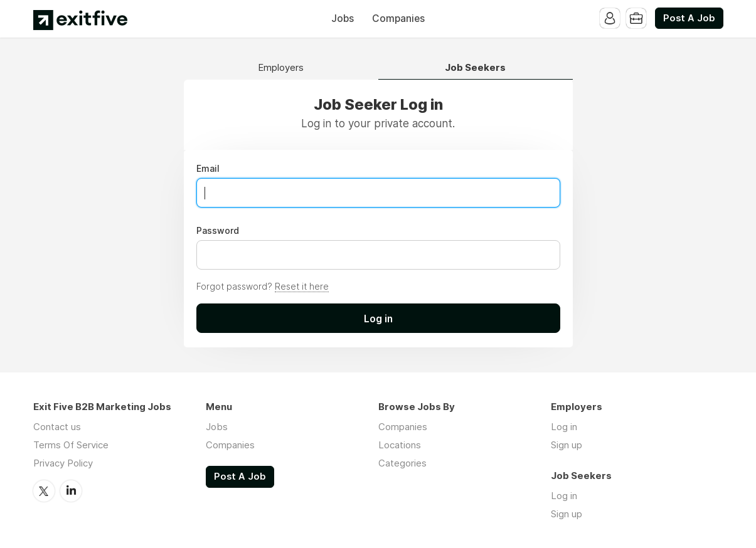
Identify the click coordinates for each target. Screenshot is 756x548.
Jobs (343, 18)
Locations (400, 445)
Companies (398, 18)
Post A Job (689, 18)
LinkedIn (71, 491)
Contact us (57, 427)
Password (218, 231)
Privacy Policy (63, 463)
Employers (281, 68)
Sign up (567, 445)
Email (208, 169)
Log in (564, 427)
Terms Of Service (71, 445)
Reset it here (302, 286)
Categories (402, 463)
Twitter (44, 491)
